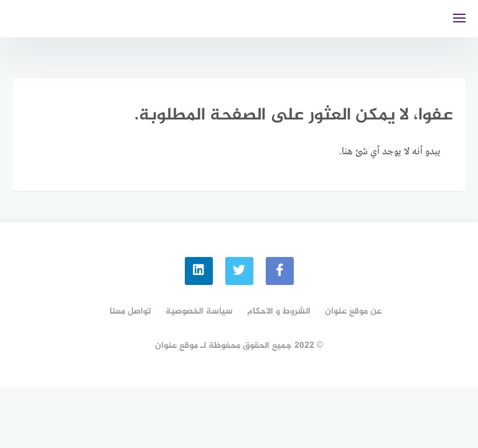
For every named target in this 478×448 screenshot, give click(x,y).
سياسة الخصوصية (199, 311)
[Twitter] (239, 271)
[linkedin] (199, 271)
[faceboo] (280, 271)
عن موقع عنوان (353, 311)
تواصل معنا (130, 311)
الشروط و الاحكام (279, 311)
